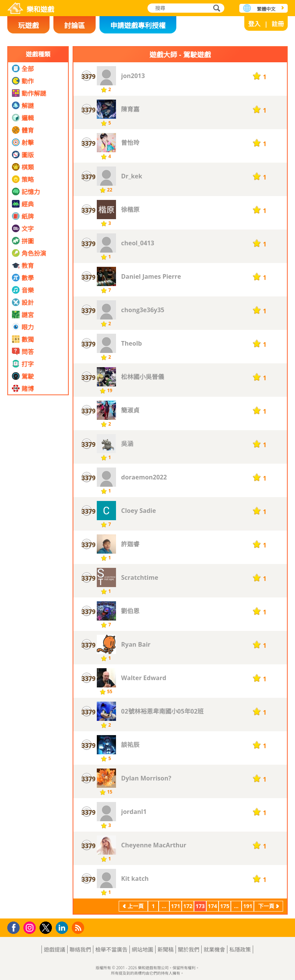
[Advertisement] (38, 565)
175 (225, 906)
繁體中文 (266, 9)
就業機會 (214, 949)
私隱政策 (240, 949)
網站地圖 (143, 949)
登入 (254, 24)
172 (188, 906)
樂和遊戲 (40, 9)
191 (248, 906)
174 (212, 906)
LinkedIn (63, 928)
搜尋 (215, 9)
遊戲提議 (55, 949)
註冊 (278, 24)
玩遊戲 (28, 25)
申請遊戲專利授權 (138, 25)
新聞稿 (166, 949)
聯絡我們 (80, 949)
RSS (79, 928)
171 (176, 906)
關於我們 (189, 949)
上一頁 (136, 906)
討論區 (75, 25)
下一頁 (266, 906)
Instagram (31, 927)
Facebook (16, 927)
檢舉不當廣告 (111, 949)
